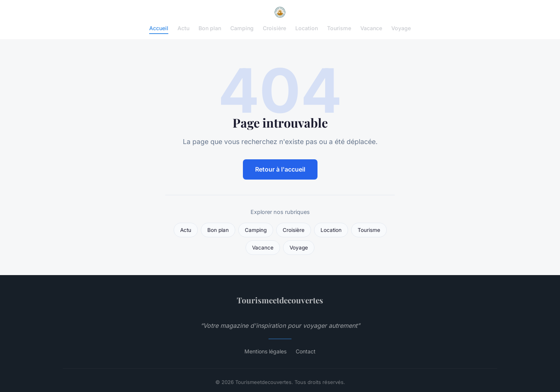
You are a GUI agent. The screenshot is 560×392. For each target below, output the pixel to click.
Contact (306, 351)
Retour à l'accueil (280, 169)
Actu (183, 28)
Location (307, 28)
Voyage (401, 28)
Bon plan (210, 28)
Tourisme (339, 28)
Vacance (371, 28)
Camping (242, 28)
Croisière (274, 28)
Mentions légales (265, 351)
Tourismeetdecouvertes (280, 300)
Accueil (159, 28)
